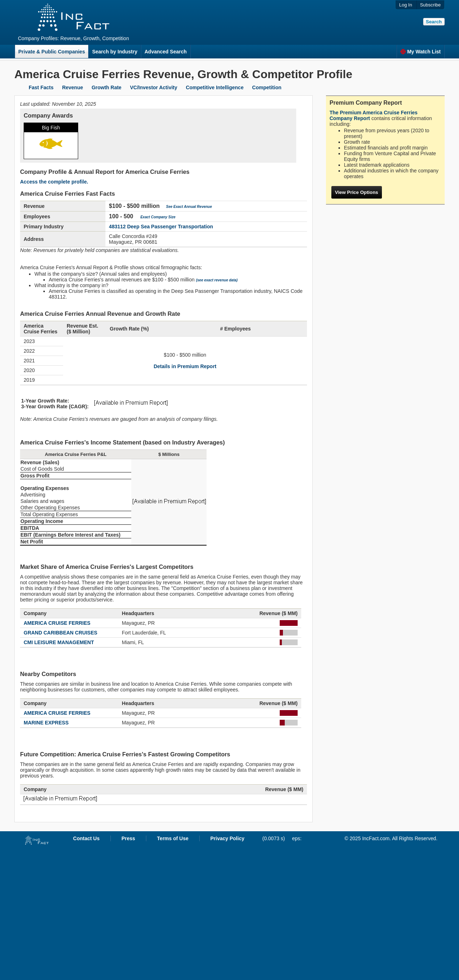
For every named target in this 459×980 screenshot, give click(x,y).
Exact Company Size (158, 217)
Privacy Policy (228, 838)
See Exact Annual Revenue (189, 207)
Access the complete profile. (54, 182)
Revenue (72, 87)
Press (128, 838)
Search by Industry (115, 52)
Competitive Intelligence (215, 87)
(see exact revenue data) (217, 280)
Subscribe (430, 5)
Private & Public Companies (52, 52)
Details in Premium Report (185, 366)
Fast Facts (41, 87)
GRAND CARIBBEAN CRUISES (60, 633)
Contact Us (86, 838)
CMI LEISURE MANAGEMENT (59, 642)
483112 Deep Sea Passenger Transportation (161, 227)
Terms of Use (173, 838)
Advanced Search (166, 52)
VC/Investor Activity (154, 87)
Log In (406, 5)
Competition (267, 87)
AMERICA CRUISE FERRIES (57, 623)
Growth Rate (106, 87)
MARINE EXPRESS (46, 723)
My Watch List (420, 52)
